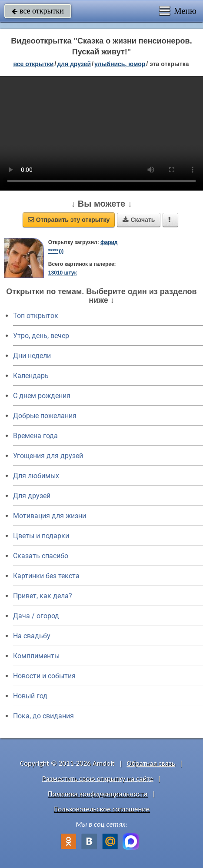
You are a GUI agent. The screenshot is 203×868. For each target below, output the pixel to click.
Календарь (31, 376)
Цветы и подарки (41, 536)
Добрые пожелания (45, 416)
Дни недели (32, 356)
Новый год (30, 696)
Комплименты (36, 656)
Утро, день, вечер (41, 336)
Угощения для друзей (48, 456)
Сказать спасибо (41, 556)
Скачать (139, 220)
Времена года (35, 436)
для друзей (74, 64)
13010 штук (63, 273)
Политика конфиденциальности (98, 794)
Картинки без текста (46, 576)
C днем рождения (42, 396)
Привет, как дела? (43, 596)
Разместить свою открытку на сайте (98, 779)
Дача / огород (36, 616)
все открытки (38, 11)
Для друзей (32, 496)
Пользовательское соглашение (101, 809)
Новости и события (44, 676)
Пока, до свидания (43, 716)
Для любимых (36, 476)
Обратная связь (151, 763)
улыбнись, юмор (120, 64)
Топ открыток (36, 316)
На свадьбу (32, 636)
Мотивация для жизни (50, 516)
